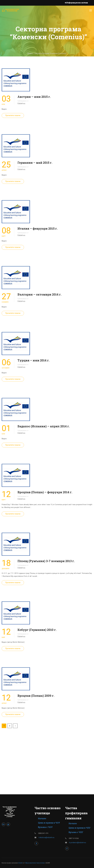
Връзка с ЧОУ (45, 827)
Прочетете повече (13, 115)
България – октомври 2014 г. (39, 294)
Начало (42, 818)
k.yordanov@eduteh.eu (78, 843)
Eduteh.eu (21, 104)
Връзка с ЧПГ (76, 832)
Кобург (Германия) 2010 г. (37, 630)
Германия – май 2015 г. (35, 163)
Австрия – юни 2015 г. (34, 97)
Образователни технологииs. (35, 863)
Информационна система (76, 3)
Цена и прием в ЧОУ (49, 823)
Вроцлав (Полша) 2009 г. (36, 696)
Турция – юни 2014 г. (33, 360)
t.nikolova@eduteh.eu (46, 837)
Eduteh (20, 863)
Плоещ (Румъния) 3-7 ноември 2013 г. (46, 561)
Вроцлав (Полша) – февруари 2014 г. (45, 492)
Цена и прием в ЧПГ (80, 828)
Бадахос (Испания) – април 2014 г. (44, 426)
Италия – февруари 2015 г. (38, 228)
